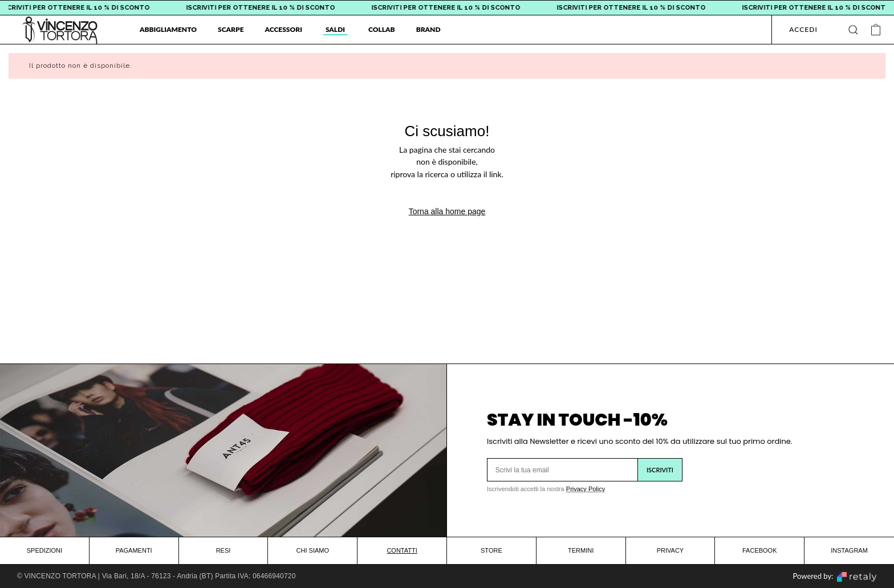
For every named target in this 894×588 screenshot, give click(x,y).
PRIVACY (670, 550)
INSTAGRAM (849, 550)
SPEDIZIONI (44, 550)
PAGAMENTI (134, 550)
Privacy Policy (586, 489)
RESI (223, 550)
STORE (491, 550)
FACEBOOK (760, 550)
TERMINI (581, 550)
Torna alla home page (447, 211)
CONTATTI (402, 550)
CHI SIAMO (313, 550)
